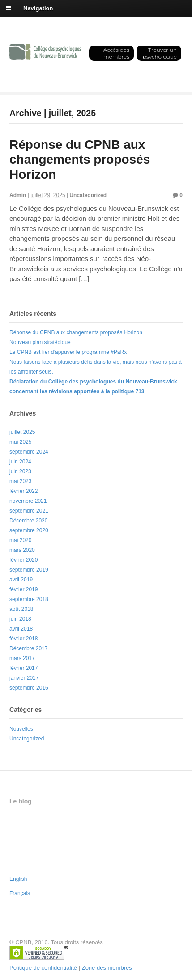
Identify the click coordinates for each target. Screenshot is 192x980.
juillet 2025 (22, 432)
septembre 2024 (29, 452)
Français (20, 893)
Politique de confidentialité (43, 968)
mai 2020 (20, 540)
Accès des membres (116, 53)
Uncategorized (88, 195)
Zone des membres (107, 968)
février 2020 (23, 560)
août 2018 (21, 609)
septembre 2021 (29, 511)
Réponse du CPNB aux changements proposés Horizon (80, 160)
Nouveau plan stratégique (40, 342)
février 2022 (23, 491)
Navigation (38, 8)
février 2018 (23, 639)
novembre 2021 (28, 501)
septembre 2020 (29, 530)
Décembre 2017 (28, 648)
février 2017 (23, 668)
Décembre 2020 (28, 521)
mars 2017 (22, 658)
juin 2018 (20, 619)
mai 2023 (20, 481)
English (18, 879)
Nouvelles (21, 729)
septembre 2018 (29, 599)
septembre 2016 (29, 688)
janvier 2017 (24, 678)
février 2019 (23, 589)
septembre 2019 (29, 570)
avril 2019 (21, 580)
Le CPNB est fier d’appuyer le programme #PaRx (68, 352)
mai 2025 (20, 442)
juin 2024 (20, 462)
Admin (18, 195)
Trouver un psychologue (160, 53)
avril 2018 (21, 629)
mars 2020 (22, 550)
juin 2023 (20, 471)
